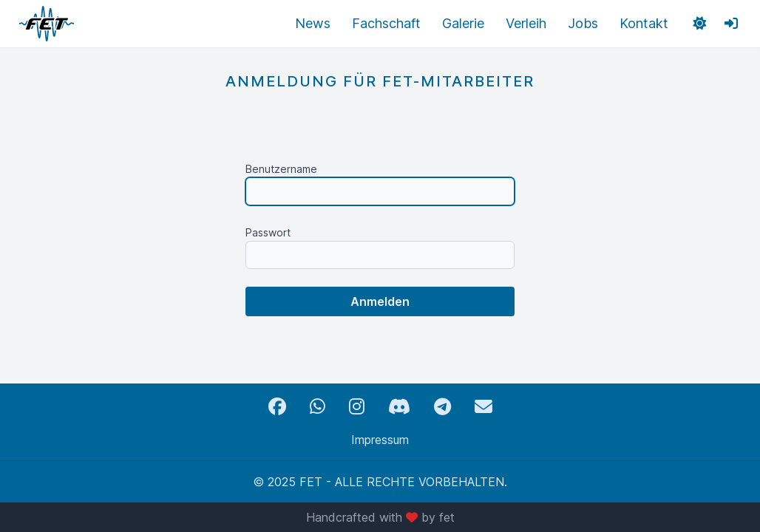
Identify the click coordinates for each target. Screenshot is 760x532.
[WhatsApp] (318, 407)
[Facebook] (277, 407)
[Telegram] (442, 407)
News (313, 23)
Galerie (463, 23)
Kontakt (644, 23)
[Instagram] (357, 407)
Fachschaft (386, 23)
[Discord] (399, 407)
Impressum (380, 440)
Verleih (526, 23)
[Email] (484, 407)
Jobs (583, 23)
